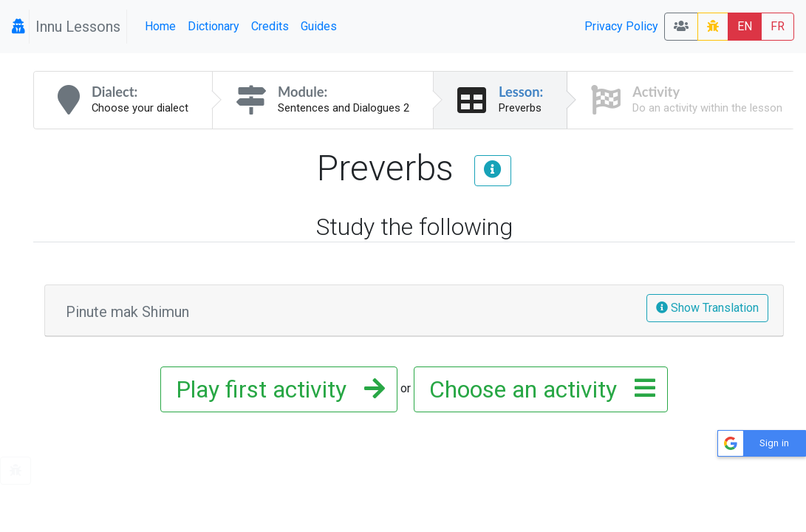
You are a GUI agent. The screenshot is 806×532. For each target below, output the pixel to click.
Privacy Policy (621, 26)
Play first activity (276, 389)
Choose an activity (538, 389)
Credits (270, 26)
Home (160, 26)
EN (745, 26)
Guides (319, 26)
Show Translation (707, 308)
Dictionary (214, 26)
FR (778, 26)
